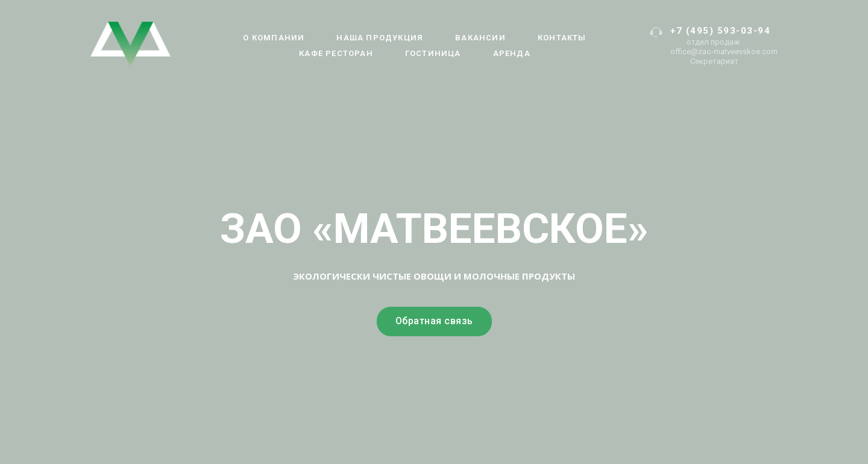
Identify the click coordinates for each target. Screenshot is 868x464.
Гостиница (433, 53)
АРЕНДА (512, 53)
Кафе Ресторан (336, 53)
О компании (274, 38)
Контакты (562, 38)
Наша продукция (380, 38)
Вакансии (480, 38)
